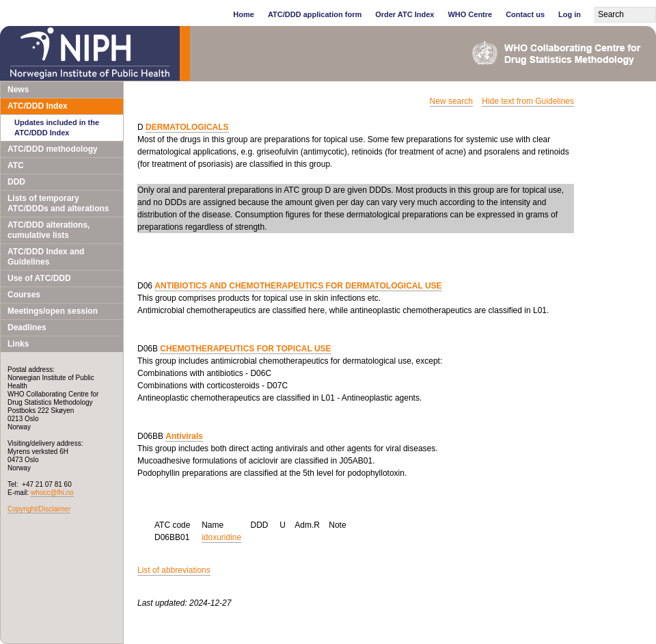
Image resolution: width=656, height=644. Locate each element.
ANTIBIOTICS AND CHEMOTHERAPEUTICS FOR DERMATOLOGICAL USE (298, 286)
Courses (24, 295)
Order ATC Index (405, 14)
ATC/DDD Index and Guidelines (46, 257)
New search (451, 101)
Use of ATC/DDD (39, 278)
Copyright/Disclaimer (39, 509)
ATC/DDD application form (315, 14)
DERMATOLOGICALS (187, 127)
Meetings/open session (53, 311)
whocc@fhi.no (52, 493)
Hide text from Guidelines (528, 101)
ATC (16, 165)
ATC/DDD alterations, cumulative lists (49, 230)
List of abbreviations (174, 570)
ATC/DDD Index (38, 106)
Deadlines (27, 327)
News (18, 90)
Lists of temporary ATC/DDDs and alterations (58, 203)
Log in (570, 14)
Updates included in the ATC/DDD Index (57, 128)
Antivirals (184, 436)
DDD (16, 182)
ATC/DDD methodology (53, 149)
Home (244, 14)
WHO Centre (470, 14)
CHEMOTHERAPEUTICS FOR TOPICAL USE (245, 349)
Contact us (525, 14)
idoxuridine (221, 537)
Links (18, 344)
